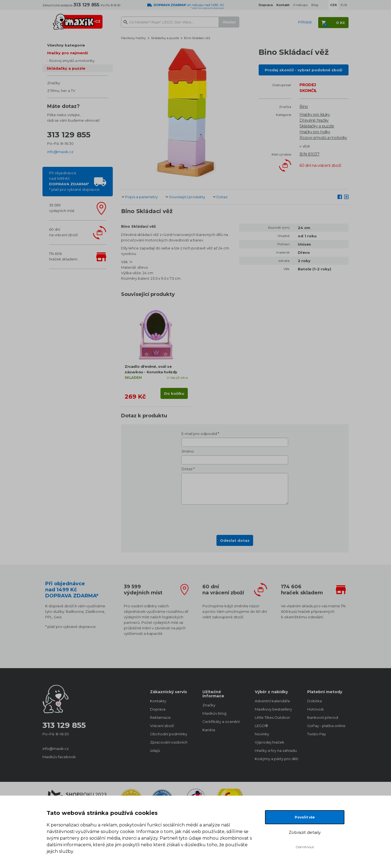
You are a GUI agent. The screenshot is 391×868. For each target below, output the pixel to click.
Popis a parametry (141, 197)
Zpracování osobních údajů (169, 746)
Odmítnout (305, 847)
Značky (54, 83)
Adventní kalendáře (272, 701)
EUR (344, 5)
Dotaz (222, 197)
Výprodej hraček (270, 742)
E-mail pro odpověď (199, 434)
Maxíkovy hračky (133, 38)
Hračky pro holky (315, 132)
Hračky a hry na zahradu (275, 750)
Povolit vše (305, 817)
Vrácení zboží (162, 726)
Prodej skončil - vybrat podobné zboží (303, 70)
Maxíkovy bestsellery (273, 709)
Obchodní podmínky (169, 734)
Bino (304, 107)
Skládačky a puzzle (66, 68)
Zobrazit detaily (305, 832)
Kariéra (209, 730)
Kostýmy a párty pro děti (275, 759)
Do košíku (174, 393)
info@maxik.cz (60, 152)
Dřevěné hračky (314, 120)
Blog (315, 5)
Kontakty (158, 701)
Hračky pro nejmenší (68, 53)
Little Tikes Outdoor (272, 717)
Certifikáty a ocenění (221, 722)
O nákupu (300, 5)
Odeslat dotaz (235, 540)
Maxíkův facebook (59, 757)
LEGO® (261, 726)
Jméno (188, 451)
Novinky (262, 734)
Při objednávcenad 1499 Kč (74, 181)
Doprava (158, 709)
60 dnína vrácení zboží (63, 232)
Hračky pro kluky (315, 115)
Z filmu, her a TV (61, 91)
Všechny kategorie (66, 45)
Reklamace (160, 717)
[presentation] (235, 518)
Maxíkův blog (214, 713)
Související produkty (187, 197)
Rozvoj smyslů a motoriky (72, 61)
